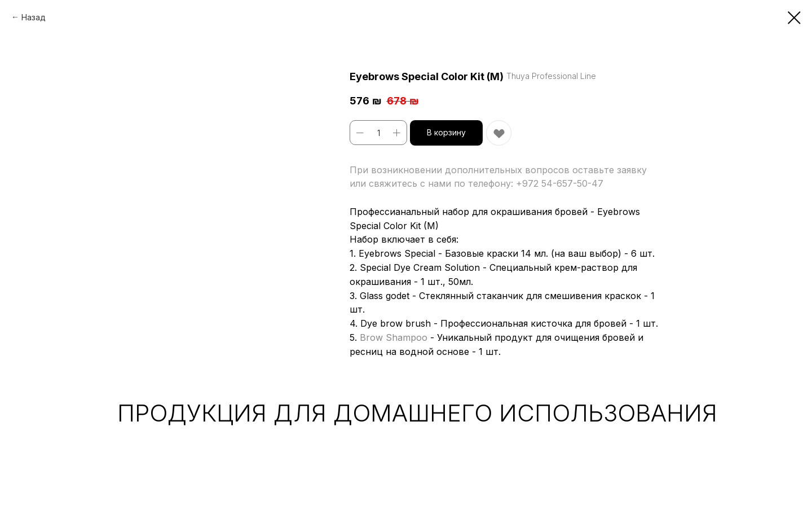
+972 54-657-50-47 (558, 183)
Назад (34, 17)
